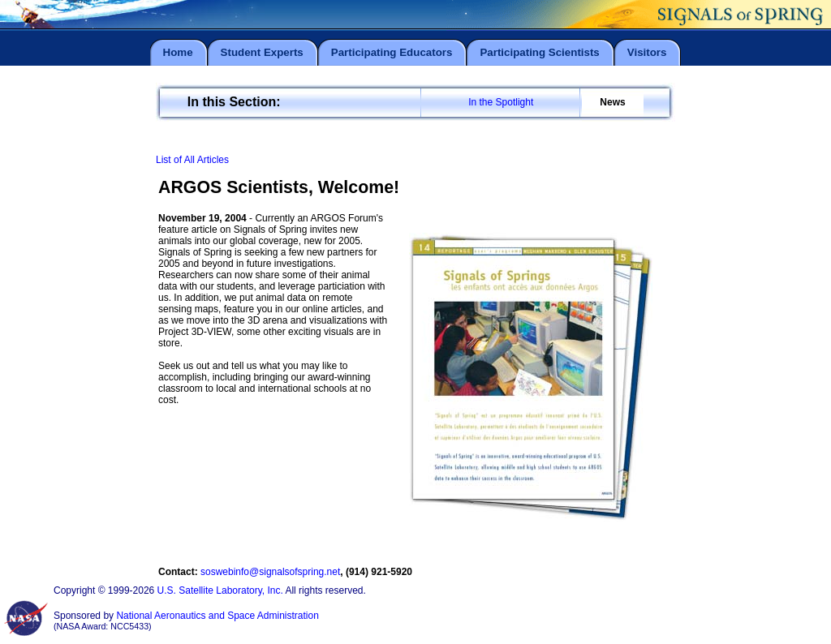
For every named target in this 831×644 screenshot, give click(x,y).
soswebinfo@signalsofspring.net (270, 572)
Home (178, 52)
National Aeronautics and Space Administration (217, 616)
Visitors (647, 52)
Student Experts (262, 52)
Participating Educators (392, 52)
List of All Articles (192, 160)
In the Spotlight (501, 102)
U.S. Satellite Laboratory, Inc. (220, 590)
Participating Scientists (539, 52)
